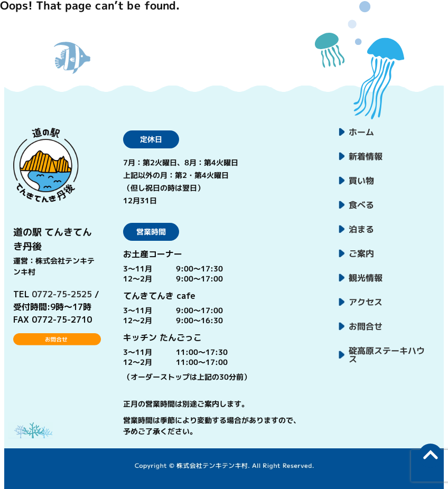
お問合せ (366, 326)
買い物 (361, 181)
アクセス (366, 302)
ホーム (361, 132)
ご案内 (361, 253)
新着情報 (366, 156)
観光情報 (366, 278)
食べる (361, 205)
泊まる (361, 229)
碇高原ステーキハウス (387, 355)
